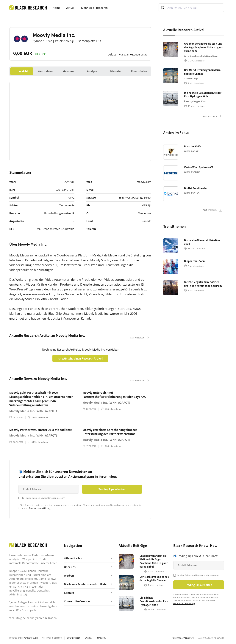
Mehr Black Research (94, 8)
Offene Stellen (74, 638)
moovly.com (144, 182)
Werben (89, 638)
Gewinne (69, 71)
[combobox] (191, 8)
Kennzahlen (45, 71)
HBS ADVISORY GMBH (29, 638)
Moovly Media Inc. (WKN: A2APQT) (33, 411)
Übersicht (22, 71)
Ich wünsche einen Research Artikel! (80, 358)
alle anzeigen (137, 338)
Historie (115, 71)
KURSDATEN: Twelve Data (183, 638)
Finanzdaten (139, 71)
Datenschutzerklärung (40, 508)
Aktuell (71, 8)
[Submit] (163, 8)
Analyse (92, 71)
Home (56, 8)
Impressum (101, 638)
